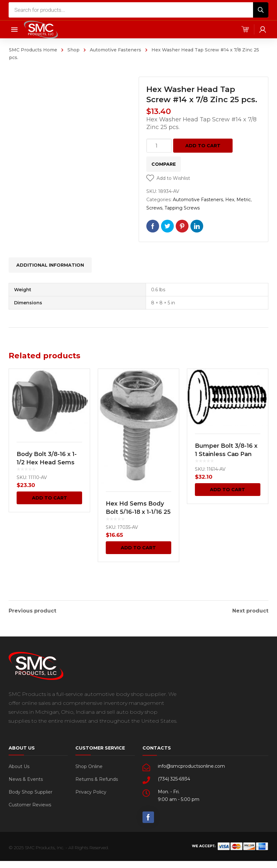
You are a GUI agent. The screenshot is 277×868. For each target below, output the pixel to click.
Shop (73, 50)
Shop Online (89, 765)
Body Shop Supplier (31, 790)
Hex (230, 200)
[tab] (50, 265)
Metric (244, 200)
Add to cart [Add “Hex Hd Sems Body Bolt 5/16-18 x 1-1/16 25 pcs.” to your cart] (138, 548)
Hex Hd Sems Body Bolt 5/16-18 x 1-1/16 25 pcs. (138, 512)
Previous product (32, 609)
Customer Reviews (30, 803)
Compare (164, 164)
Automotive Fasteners (115, 50)
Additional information (50, 265)
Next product (250, 609)
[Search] (261, 10)
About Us (19, 765)
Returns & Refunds (97, 778)
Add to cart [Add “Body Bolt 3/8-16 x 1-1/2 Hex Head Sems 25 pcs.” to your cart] (50, 498)
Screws (154, 208)
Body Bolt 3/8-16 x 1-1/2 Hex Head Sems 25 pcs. (47, 462)
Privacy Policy (91, 790)
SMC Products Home (33, 50)
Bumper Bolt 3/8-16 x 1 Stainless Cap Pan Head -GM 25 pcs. (226, 454)
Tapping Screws (182, 208)
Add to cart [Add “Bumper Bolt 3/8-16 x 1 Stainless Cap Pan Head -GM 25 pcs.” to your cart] (227, 490)
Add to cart (203, 146)
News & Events (26, 778)
